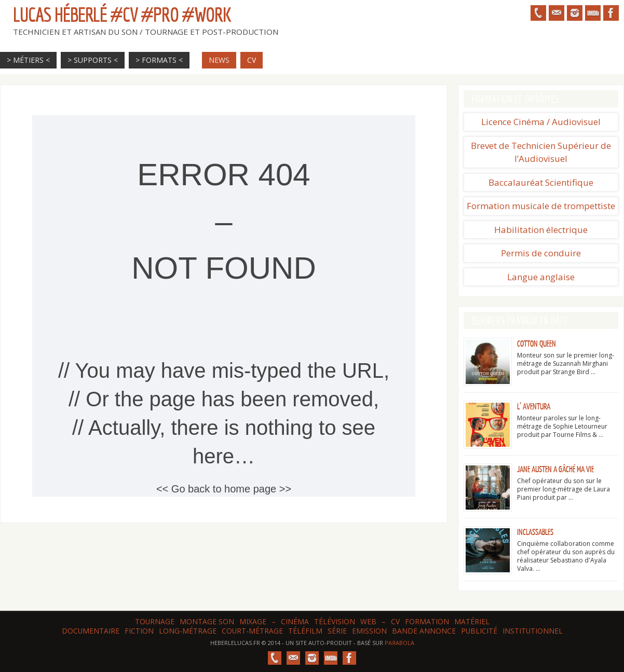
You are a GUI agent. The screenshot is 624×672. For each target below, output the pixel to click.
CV (395, 621)
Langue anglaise (541, 277)
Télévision (335, 621)
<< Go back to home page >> (224, 489)
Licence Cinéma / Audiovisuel (541, 122)
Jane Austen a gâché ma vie (555, 470)
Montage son (207, 621)
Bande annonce (424, 631)
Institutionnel (533, 631)
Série (337, 631)
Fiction (139, 631)
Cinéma (295, 621)
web (368, 621)
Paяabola (399, 643)
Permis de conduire (541, 253)
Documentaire (91, 631)
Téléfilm (305, 631)
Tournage (155, 621)
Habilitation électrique (541, 230)
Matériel (472, 621)
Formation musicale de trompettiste (541, 206)
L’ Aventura (534, 407)
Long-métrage (188, 631)
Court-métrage (252, 631)
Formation (427, 621)
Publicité (479, 631)
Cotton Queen (537, 344)
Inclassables (535, 532)
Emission (369, 631)
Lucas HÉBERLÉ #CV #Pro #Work (122, 15)
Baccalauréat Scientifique (541, 182)
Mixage (253, 621)
